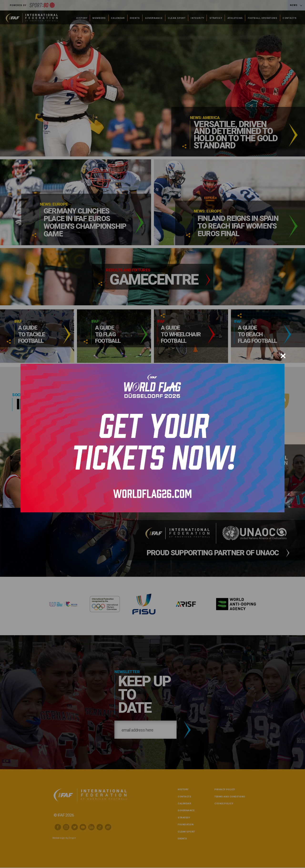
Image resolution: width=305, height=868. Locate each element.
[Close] (283, 356)
